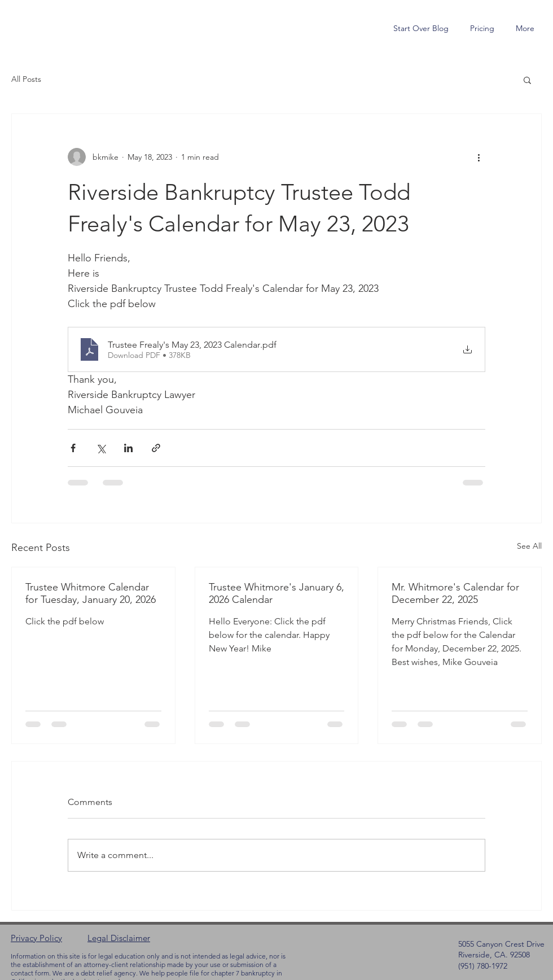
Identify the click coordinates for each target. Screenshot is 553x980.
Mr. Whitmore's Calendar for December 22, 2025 (455, 593)
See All (529, 546)
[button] (527, 80)
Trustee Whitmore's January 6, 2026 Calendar (276, 593)
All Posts (26, 79)
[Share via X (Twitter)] (101, 448)
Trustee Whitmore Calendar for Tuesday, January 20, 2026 (91, 593)
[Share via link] (156, 448)
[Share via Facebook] (73, 448)
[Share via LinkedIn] (128, 448)
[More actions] (479, 157)
